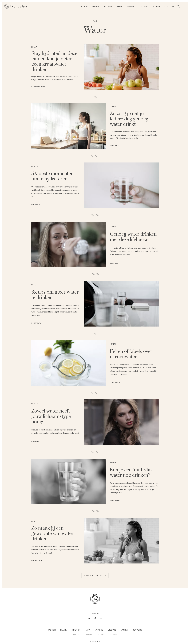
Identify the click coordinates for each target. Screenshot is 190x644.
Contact (89, 634)
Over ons (76, 634)
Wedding (131, 6)
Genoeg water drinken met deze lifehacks (133, 237)
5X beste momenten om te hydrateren (52, 176)
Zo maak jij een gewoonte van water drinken (52, 534)
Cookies (114, 634)
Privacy (102, 634)
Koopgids (169, 6)
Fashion (84, 6)
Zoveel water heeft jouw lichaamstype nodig (51, 416)
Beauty (96, 6)
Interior (108, 6)
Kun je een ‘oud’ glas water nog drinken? (131, 473)
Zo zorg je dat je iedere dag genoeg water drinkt (129, 119)
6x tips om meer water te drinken (55, 295)
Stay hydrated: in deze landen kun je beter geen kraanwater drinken (54, 62)
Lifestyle (144, 6)
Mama (119, 6)
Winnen (156, 6)
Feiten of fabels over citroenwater (131, 354)
